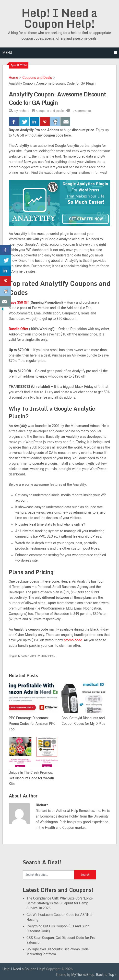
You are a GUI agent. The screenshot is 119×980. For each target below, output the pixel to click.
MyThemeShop (83, 975)
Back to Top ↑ (106, 975)
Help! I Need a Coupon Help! (59, 18)
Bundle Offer (18, 329)
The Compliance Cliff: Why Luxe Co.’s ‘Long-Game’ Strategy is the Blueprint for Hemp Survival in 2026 (59, 903)
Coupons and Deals (37, 78)
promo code (73, 640)
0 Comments (82, 111)
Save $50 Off (19, 302)
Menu (7, 53)
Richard (24, 111)
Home (13, 78)
